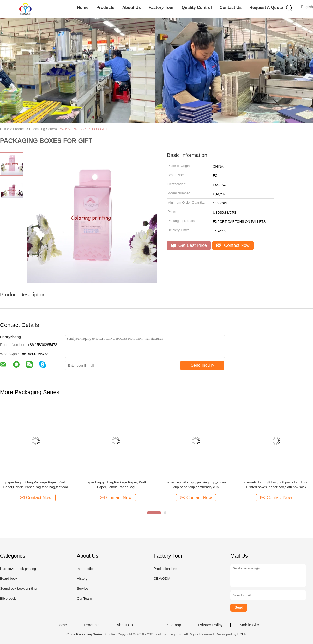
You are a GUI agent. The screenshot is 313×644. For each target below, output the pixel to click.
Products (105, 7)
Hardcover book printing (18, 569)
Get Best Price (189, 245)
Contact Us (231, 7)
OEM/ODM (162, 579)
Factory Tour (161, 7)
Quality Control (197, 7)
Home (83, 7)
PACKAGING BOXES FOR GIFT (83, 129)
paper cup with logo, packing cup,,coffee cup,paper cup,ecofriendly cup (196, 485)
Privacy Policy (210, 625)
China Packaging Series (84, 634)
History (82, 579)
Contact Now (233, 245)
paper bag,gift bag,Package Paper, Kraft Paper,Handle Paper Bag (116, 485)
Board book (9, 579)
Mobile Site (249, 625)
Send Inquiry (203, 365)
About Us (132, 7)
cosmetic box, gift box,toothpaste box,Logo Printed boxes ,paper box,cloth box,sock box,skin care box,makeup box (276, 485)
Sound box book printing (18, 589)
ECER (242, 634)
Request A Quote (266, 7)
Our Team (84, 598)
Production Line (165, 569)
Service (82, 589)
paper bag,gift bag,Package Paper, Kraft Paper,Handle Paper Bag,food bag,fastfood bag (36, 485)
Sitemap (174, 625)
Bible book (8, 598)
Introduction (86, 569)
